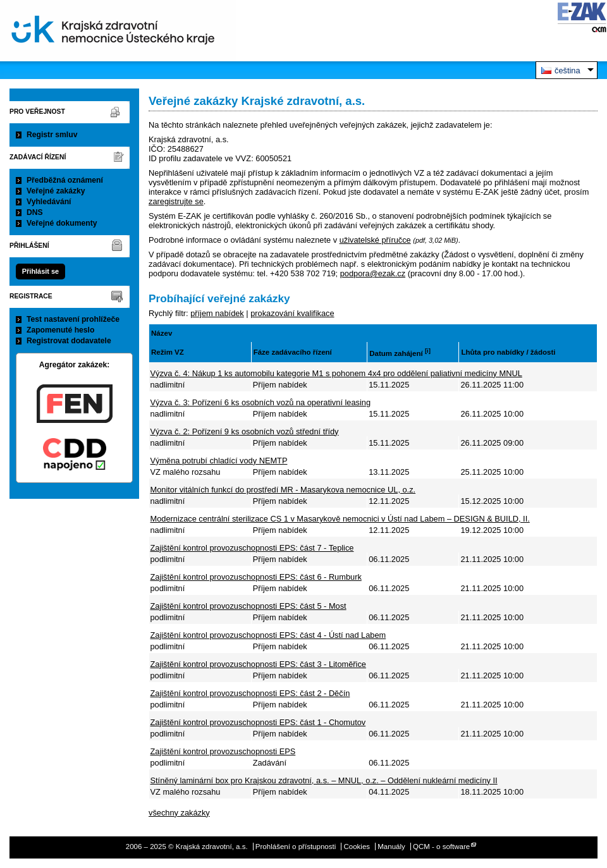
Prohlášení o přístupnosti (296, 847)
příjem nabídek (217, 313)
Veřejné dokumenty (62, 223)
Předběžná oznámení (65, 180)
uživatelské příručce (375, 240)
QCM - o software (441, 847)
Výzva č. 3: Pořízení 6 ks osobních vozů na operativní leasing (261, 402)
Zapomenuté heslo (60, 330)
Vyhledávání (49, 202)
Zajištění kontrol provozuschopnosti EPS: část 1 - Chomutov (258, 722)
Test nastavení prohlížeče (73, 319)
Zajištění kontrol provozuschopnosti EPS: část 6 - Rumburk (256, 577)
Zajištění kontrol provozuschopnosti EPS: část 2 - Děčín (250, 693)
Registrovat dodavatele (69, 341)
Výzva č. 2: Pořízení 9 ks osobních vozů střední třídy (245, 431)
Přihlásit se (40, 271)
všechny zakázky (179, 813)
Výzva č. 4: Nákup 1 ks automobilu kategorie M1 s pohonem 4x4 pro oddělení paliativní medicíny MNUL (336, 373)
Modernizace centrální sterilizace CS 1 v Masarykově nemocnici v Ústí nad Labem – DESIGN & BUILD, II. (340, 519)
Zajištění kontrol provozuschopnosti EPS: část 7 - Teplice (252, 548)
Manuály (391, 847)
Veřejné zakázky (56, 191)
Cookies (357, 847)
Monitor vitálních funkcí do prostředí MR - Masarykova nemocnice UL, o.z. (283, 490)
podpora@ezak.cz (373, 273)
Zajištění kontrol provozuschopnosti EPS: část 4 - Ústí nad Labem (268, 635)
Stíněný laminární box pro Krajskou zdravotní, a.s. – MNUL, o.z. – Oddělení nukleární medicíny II (324, 780)
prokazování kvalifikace (292, 313)
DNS (35, 212)
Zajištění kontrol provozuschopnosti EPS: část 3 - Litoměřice (258, 664)
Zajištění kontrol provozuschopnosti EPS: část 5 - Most (248, 606)
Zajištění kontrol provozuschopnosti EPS (223, 751)
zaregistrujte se (176, 201)
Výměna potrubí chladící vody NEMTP (219, 461)
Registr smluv (52, 135)
